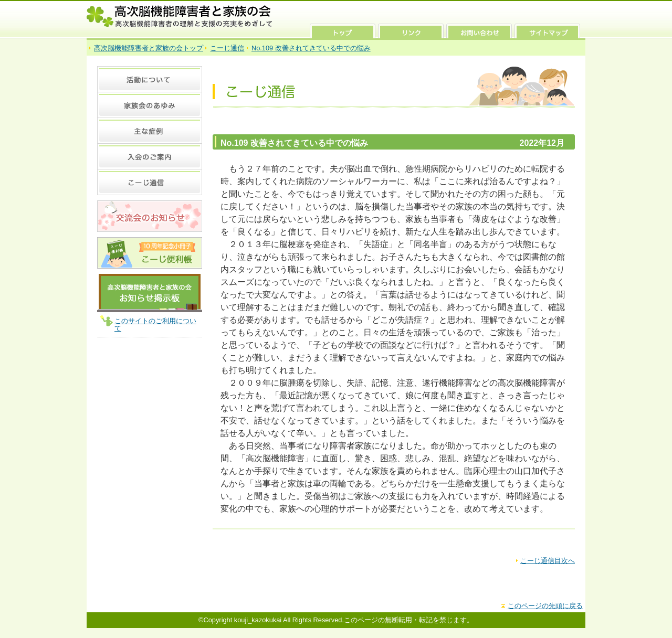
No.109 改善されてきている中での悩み (311, 48)
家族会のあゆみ (150, 105)
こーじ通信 (227, 48)
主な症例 (150, 130)
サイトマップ (547, 31)
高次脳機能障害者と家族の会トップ (149, 48)
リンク (411, 31)
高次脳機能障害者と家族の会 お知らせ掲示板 (150, 293)
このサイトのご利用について (155, 325)
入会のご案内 (150, 156)
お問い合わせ (479, 31)
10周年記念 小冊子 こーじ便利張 (150, 253)
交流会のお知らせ (150, 216)
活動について (150, 79)
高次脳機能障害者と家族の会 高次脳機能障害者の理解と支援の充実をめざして (180, 16)
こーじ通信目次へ (548, 561)
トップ (343, 31)
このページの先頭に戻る (545, 606)
